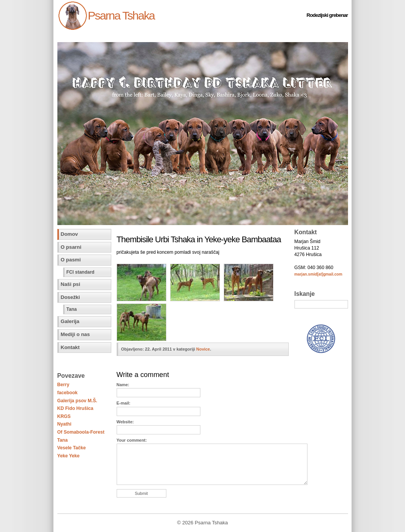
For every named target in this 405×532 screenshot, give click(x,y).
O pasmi (71, 260)
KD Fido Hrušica (76, 408)
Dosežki (71, 297)
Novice (203, 349)
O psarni (71, 247)
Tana (72, 309)
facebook (67, 393)
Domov (69, 234)
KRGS (64, 416)
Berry (63, 385)
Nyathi (64, 424)
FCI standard (81, 272)
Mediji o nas (75, 334)
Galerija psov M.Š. (77, 401)
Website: (125, 422)
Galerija (70, 321)
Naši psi (71, 284)
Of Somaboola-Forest (81, 432)
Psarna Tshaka (121, 15)
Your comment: (132, 440)
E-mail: (124, 403)
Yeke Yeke (69, 456)
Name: (123, 385)
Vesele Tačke (72, 448)
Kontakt (70, 347)
